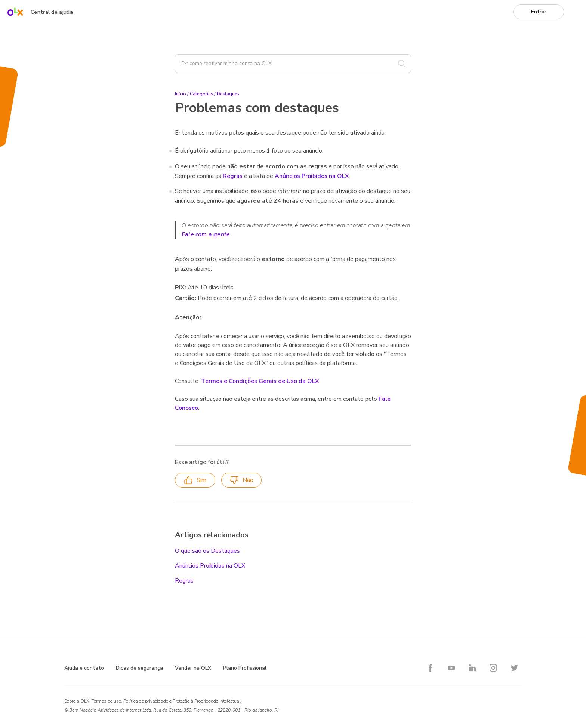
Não (242, 480)
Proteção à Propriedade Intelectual (207, 701)
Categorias (201, 94)
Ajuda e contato (84, 668)
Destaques (228, 94)
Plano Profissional (245, 668)
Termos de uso (106, 701)
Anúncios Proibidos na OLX (312, 176)
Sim (195, 480)
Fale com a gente (206, 234)
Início (181, 94)
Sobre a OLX (77, 701)
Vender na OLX (193, 668)
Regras (233, 176)
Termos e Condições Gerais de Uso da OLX (260, 381)
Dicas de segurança (139, 668)
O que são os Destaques (207, 551)
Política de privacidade (146, 701)
